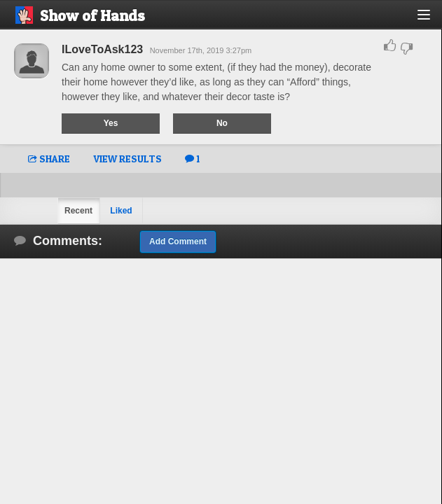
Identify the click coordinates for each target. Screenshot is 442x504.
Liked (121, 211)
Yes (111, 123)
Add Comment (178, 241)
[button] (432, 20)
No (222, 123)
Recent (78, 211)
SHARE (49, 159)
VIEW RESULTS (127, 159)
